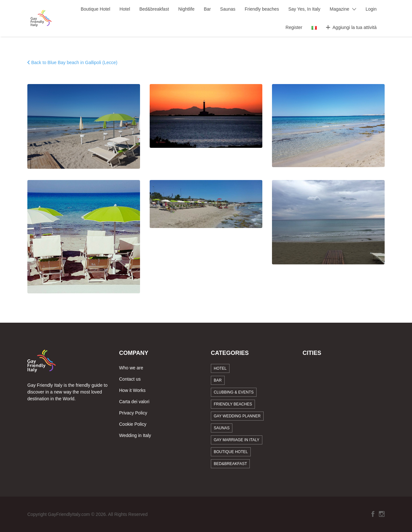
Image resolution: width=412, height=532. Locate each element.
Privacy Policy (133, 413)
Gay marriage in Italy (237, 440)
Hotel (125, 9)
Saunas (228, 9)
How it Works (132, 390)
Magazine (339, 9)
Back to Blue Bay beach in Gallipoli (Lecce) (74, 62)
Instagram (382, 514)
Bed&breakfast (154, 9)
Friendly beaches (262, 9)
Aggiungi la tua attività (355, 27)
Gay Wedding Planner (237, 416)
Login (371, 9)
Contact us (130, 379)
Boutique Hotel (96, 9)
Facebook (373, 514)
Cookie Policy (133, 424)
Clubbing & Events (234, 392)
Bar (207, 9)
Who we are (131, 368)
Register (294, 27)
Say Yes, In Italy (304, 9)
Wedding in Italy (135, 435)
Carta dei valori (134, 402)
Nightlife (187, 9)
